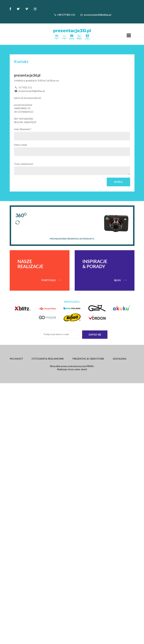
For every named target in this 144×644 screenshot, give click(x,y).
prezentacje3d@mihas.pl (98, 15)
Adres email (20, 145)
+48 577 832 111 (66, 15)
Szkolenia (120, 359)
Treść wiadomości (24, 164)
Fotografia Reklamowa (48, 359)
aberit (84, 369)
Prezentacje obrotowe (88, 359)
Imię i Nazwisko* (23, 129)
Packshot (16, 359)
